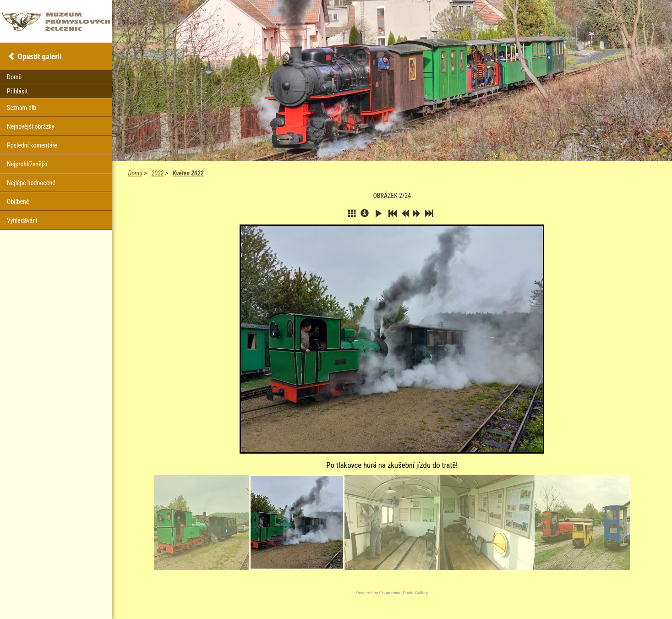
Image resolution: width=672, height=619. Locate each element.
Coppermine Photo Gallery (404, 593)
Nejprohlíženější (27, 164)
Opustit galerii (40, 56)
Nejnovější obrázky (31, 126)
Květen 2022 (188, 173)
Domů (135, 173)
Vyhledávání (22, 220)
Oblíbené (18, 202)
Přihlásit (17, 91)
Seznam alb (22, 108)
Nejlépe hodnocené (31, 183)
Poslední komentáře (32, 145)
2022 (158, 173)
